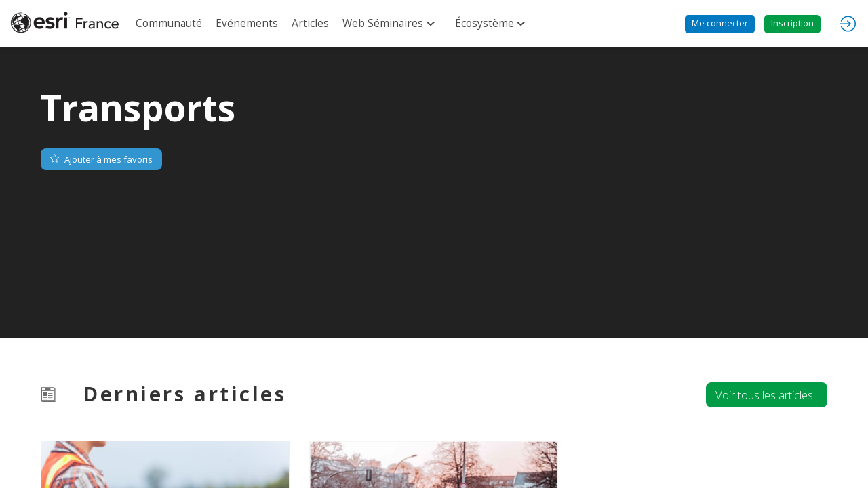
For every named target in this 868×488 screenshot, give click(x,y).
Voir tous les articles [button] (764, 395)
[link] (169, 24)
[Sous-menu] (433, 24)
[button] (720, 24)
